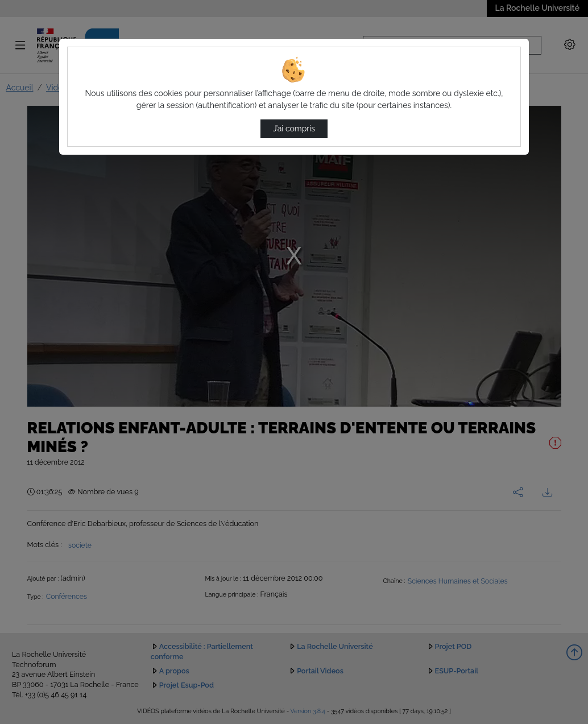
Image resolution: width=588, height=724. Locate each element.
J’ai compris (294, 129)
